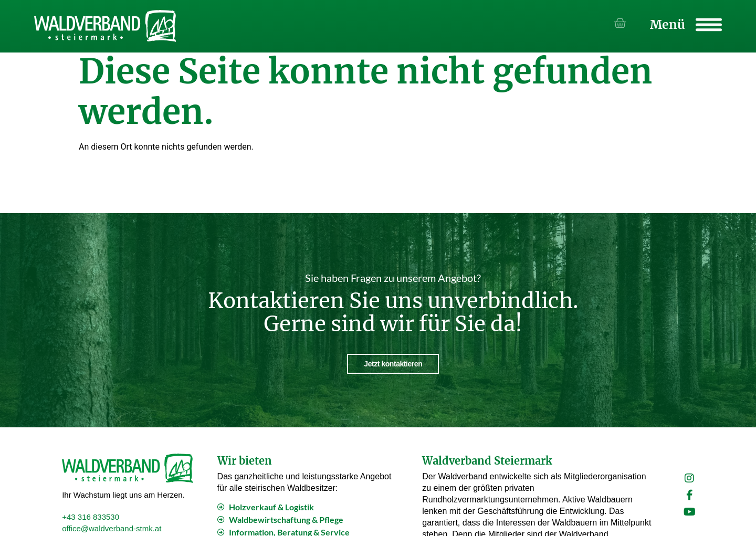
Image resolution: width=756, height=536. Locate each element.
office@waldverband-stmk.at (112, 527)
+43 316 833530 (91, 515)
